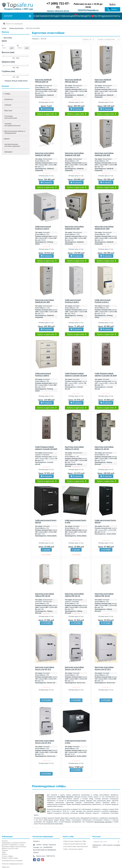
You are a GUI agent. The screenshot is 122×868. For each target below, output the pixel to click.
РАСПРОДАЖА (101, 16)
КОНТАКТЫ (114, 16)
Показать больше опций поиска (16, 81)
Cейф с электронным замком (73, 849)
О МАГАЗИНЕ (40, 16)
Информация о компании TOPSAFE (14, 843)
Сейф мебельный (82, 847)
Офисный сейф (81, 844)
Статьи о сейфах (7, 856)
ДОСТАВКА (61, 16)
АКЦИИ (71, 16)
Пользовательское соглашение (12, 861)
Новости (5, 854)
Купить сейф (68, 837)
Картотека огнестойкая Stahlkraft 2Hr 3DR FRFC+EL (104, 229)
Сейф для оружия (69, 844)
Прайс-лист (6, 867)
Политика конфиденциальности (12, 864)
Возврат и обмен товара (10, 858)
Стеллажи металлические (11, 117)
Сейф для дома (69, 841)
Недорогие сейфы (80, 841)
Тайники (8, 105)
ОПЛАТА (51, 16)
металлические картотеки (103, 822)
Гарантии (5, 850)
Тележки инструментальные (12, 125)
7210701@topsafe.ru (88, 10)
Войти (112, 4)
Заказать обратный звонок (58, 11)
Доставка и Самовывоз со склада (13, 845)
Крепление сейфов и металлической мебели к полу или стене (14, 848)
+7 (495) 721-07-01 (58, 5)
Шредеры (8, 152)
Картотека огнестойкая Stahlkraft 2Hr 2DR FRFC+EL (74, 229)
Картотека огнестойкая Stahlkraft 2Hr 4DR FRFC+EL (45, 302)
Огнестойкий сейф (69, 847)
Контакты (5, 841)
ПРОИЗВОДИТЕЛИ (84, 16)
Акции (4, 852)
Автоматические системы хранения (12, 145)
